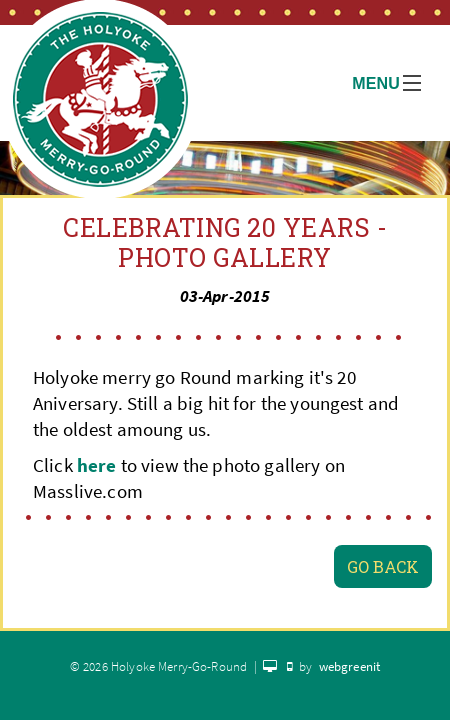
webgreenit (350, 666)
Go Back (383, 566)
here (97, 465)
